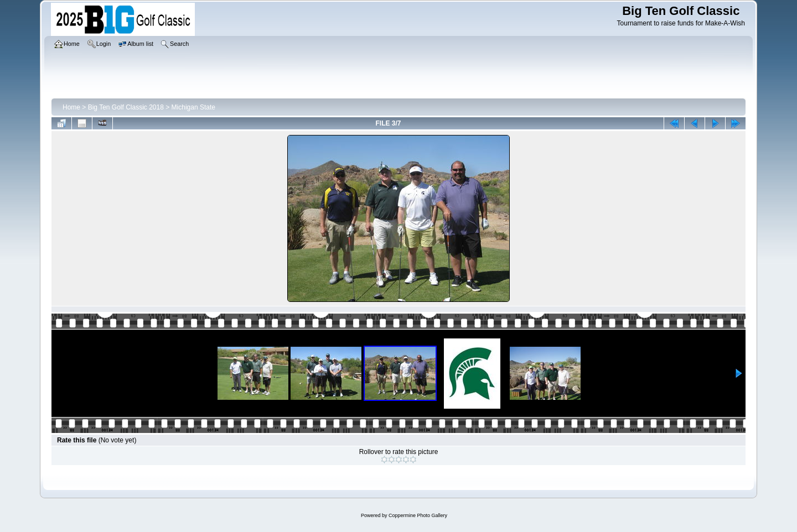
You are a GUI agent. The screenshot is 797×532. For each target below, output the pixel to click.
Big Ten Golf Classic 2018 (126, 107)
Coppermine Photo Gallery (418, 515)
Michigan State (193, 107)
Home (71, 107)
